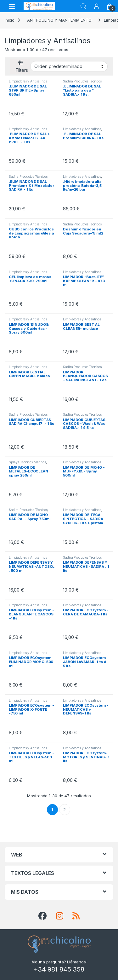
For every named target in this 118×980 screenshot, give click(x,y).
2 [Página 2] (65, 810)
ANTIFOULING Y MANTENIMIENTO (59, 20)
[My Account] (97, 6)
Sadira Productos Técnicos (82, 81)
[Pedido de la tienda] (69, 66)
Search (83, 6)
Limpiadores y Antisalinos (28, 81)
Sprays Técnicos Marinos (27, 462)
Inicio (10, 20)
